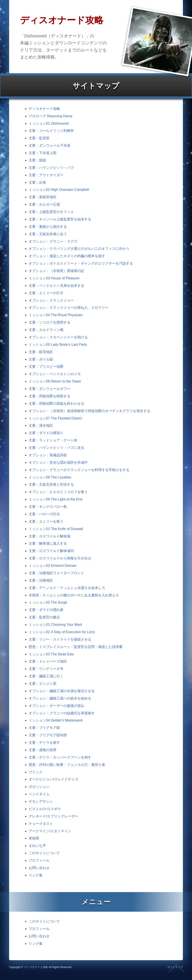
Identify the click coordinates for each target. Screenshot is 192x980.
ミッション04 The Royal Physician (56, 315)
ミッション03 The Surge (48, 602)
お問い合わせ (39, 868)
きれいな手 (37, 846)
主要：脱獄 (37, 160)
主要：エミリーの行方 (46, 293)
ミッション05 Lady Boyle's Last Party (58, 345)
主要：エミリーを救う (46, 521)
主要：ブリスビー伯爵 (46, 367)
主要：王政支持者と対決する (51, 484)
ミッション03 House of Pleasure (54, 278)
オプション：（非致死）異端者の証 (56, 271)
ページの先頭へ (176, 968)
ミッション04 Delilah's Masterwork (56, 720)
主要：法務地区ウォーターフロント (56, 573)
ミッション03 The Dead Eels (51, 654)
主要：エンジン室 (43, 684)
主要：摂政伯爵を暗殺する (50, 396)
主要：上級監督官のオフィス (51, 212)
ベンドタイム (39, 794)
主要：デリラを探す (44, 743)
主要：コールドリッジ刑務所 (51, 131)
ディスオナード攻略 (44, 109)
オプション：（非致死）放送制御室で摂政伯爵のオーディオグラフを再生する (89, 411)
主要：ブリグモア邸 (44, 728)
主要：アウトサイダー (46, 175)
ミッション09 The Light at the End (55, 499)
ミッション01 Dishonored (49, 123)
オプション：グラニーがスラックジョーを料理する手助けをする (79, 470)
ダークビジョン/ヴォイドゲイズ (53, 779)
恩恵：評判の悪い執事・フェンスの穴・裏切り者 (67, 765)
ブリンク (36, 772)
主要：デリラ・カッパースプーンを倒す (60, 757)
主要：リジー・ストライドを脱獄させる (60, 639)
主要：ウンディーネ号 (46, 669)
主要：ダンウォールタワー (50, 389)
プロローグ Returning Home (50, 116)
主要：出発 (37, 182)
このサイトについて (44, 853)
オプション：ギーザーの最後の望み (56, 706)
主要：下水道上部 (43, 153)
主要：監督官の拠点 (44, 617)
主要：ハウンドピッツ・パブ (51, 168)
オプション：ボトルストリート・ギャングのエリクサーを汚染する (81, 263)
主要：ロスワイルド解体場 (50, 536)
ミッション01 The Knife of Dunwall (56, 529)
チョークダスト (41, 824)
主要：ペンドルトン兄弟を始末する (56, 286)
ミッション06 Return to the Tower (55, 381)
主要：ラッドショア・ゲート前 (53, 440)
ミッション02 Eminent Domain (53, 566)
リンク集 (36, 875)
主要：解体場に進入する (48, 543)
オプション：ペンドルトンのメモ (55, 374)
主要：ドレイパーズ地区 (48, 661)
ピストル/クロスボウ (45, 809)
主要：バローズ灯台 (44, 514)
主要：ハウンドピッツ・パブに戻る (56, 448)
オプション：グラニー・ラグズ (53, 241)
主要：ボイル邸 (41, 359)
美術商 (34, 838)
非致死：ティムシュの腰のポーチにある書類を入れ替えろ (74, 595)
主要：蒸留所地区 (43, 197)
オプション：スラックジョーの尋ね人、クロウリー (69, 308)
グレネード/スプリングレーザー (53, 816)
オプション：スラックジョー (51, 300)
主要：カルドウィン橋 (46, 330)
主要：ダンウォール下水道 (50, 145)
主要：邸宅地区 (41, 352)
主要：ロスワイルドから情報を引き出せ (60, 558)
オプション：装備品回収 (48, 455)
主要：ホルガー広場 (44, 204)
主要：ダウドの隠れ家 (46, 610)
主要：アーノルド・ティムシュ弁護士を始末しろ (67, 588)
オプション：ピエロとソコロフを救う (58, 492)
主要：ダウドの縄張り (46, 433)
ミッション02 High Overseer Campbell (59, 190)
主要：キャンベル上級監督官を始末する (60, 219)
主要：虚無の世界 (43, 750)
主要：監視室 (39, 138)
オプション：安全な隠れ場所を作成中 (58, 462)
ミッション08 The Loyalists (50, 477)
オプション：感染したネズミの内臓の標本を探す (67, 256)
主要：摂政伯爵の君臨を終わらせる (56, 404)
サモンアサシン (41, 801)
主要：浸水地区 (41, 425)
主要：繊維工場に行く (46, 676)
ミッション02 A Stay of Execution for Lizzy (62, 632)
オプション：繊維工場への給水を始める (60, 698)
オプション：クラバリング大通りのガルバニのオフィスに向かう (79, 249)
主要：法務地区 (41, 580)
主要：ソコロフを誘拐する (50, 322)
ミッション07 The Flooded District (55, 418)
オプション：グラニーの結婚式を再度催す (62, 713)
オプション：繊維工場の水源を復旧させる (62, 691)
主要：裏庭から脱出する (48, 227)
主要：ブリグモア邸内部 (48, 735)
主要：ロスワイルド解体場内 (51, 551)
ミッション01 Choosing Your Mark (55, 625)
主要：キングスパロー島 (48, 507)
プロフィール (39, 860)
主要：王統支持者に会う (48, 234)
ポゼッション (39, 787)
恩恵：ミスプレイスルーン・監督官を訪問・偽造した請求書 (76, 647)
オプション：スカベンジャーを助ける (58, 337)
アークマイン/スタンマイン (50, 831)
